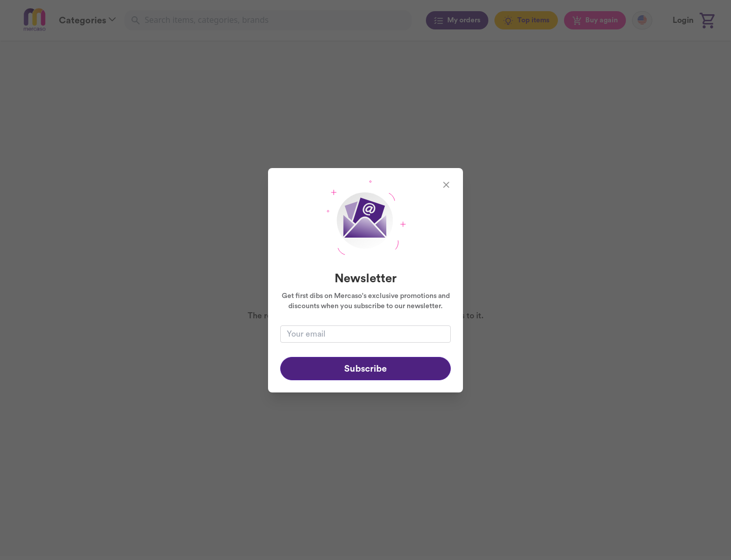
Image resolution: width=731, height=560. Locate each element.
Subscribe (365, 369)
